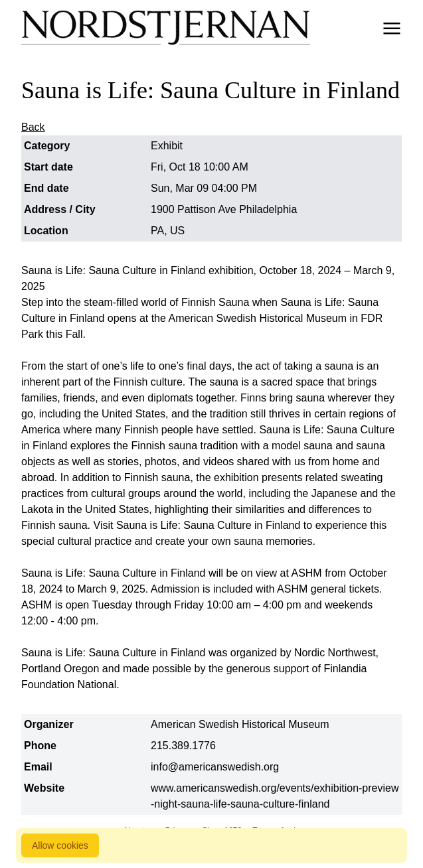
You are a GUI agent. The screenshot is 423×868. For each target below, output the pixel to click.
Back (33, 127)
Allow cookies (60, 845)
